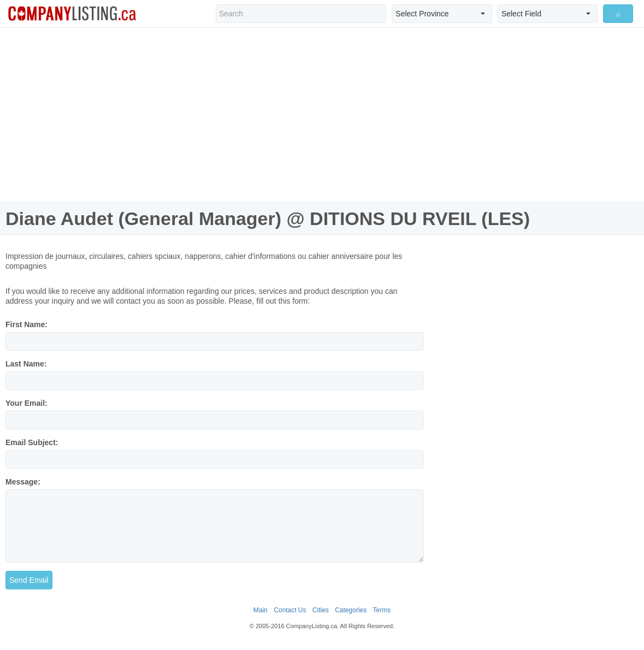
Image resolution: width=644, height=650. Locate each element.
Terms (382, 610)
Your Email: (26, 403)
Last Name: (26, 364)
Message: (23, 482)
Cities (321, 610)
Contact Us (290, 610)
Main (261, 610)
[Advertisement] (322, 115)
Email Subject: (32, 442)
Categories (351, 610)
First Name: (26, 324)
